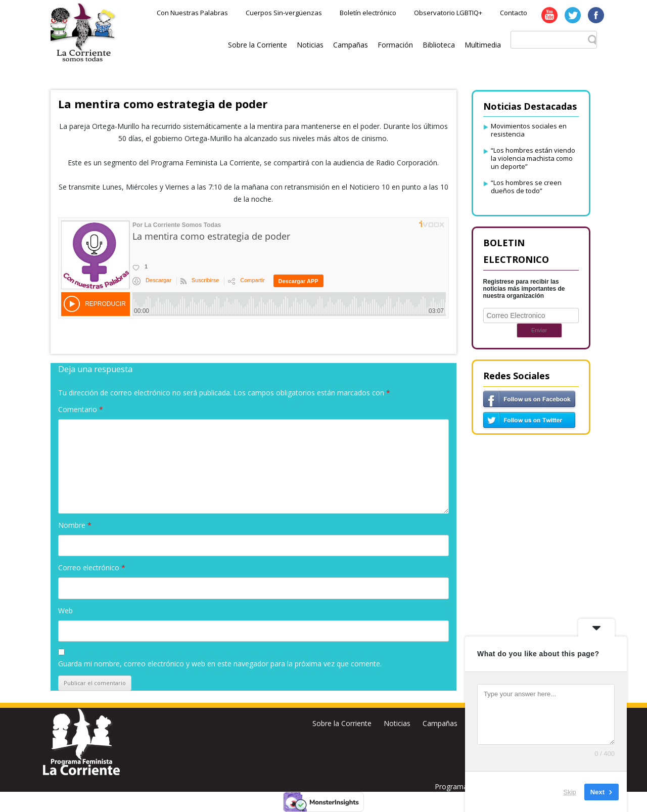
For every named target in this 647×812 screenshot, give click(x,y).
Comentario (81, 409)
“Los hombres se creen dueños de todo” (526, 187)
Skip (570, 792)
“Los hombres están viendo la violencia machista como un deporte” (533, 158)
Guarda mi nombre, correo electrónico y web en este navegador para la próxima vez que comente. (220, 664)
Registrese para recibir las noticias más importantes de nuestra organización (524, 289)
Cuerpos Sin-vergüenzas (284, 13)
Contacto (514, 13)
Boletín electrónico (368, 13)
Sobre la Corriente (258, 45)
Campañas (351, 45)
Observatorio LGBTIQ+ (448, 13)
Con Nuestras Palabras (192, 13)
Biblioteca (439, 45)
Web (65, 611)
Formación (395, 45)
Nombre (75, 525)
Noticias (310, 45)
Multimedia (483, 45)
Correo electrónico (92, 568)
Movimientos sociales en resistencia (529, 130)
